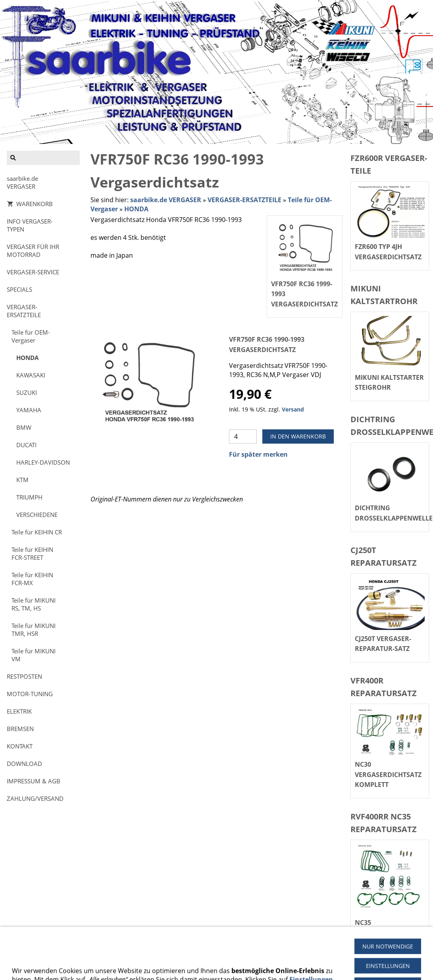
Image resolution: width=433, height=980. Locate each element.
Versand (293, 409)
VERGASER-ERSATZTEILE (244, 200)
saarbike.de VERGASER (166, 200)
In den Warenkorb (298, 436)
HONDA (136, 209)
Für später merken (258, 454)
